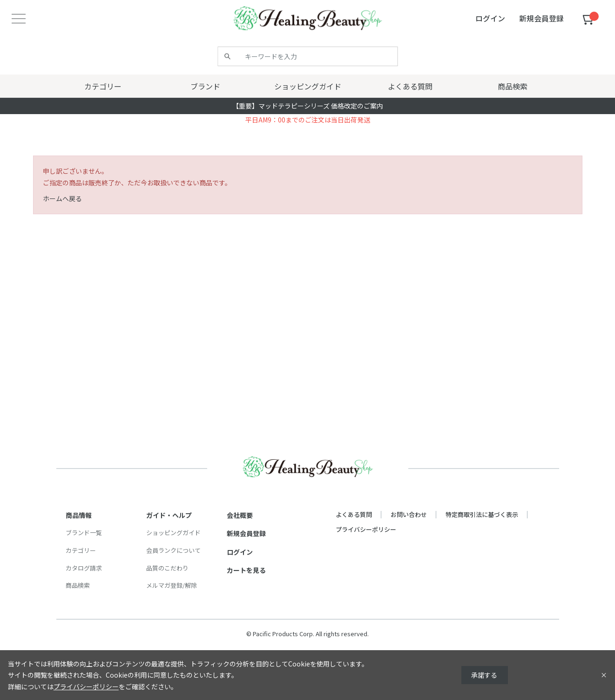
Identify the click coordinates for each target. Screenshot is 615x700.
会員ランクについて (173, 550)
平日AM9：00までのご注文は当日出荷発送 (308, 120)
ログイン (240, 552)
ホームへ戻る (62, 198)
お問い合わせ (409, 514)
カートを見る (246, 570)
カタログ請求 (84, 568)
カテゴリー (81, 550)
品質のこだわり (167, 568)
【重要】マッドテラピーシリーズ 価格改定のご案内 (308, 106)
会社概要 (240, 515)
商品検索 (78, 585)
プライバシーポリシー (366, 529)
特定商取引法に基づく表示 (482, 514)
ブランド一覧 (84, 533)
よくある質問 (354, 514)
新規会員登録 (246, 533)
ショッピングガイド (173, 533)
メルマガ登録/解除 (172, 585)
